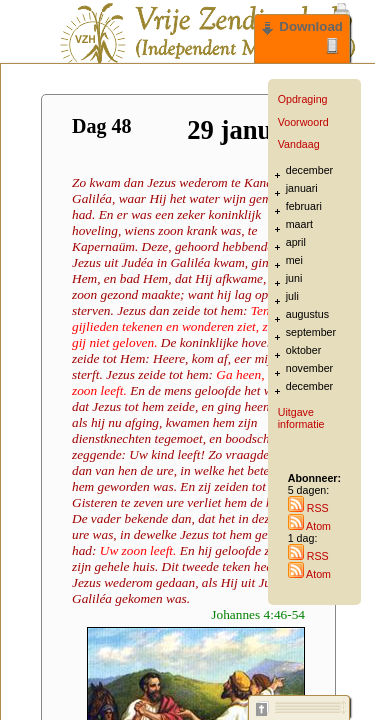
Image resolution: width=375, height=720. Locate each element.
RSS (308, 508)
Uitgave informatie (301, 418)
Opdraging (303, 99)
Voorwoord (303, 122)
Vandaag (299, 144)
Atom (309, 526)
